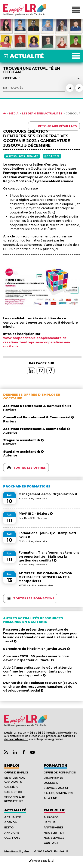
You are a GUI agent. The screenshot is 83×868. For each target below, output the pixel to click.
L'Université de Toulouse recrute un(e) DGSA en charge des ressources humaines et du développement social (40, 687)
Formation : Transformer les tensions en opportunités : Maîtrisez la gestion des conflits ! (49, 556)
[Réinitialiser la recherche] (79, 88)
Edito (9, 827)
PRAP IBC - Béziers (36, 514)
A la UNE (50, 798)
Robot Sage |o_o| (42, 861)
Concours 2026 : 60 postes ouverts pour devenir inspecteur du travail (36, 658)
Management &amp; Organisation (48, 494)
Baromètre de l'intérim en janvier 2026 (36, 649)
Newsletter (53, 832)
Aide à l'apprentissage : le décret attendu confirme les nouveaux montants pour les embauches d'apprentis (37, 671)
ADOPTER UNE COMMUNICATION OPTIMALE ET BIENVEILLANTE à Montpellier (45, 577)
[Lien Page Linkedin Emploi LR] (15, 752)
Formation (55, 765)
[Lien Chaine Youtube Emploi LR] (33, 752)
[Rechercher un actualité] (70, 88)
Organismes (53, 778)
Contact (51, 843)
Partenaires (53, 827)
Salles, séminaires (58, 793)
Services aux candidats (15, 780)
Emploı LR (54, 810)
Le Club (50, 822)
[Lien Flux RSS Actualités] (6, 752)
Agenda (10, 822)
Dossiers (51, 783)
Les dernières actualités (42, 114)
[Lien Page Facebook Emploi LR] (24, 752)
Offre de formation (60, 772)
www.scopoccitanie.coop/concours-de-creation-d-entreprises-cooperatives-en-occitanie (37, 342)
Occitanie (12, 838)
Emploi (12, 765)
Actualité (15, 810)
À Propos (51, 817)
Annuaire (12, 832)
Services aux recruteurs (15, 799)
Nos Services (54, 838)
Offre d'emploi (16, 772)
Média (14, 114)
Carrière (11, 787)
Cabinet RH (13, 792)
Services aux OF (56, 788)
